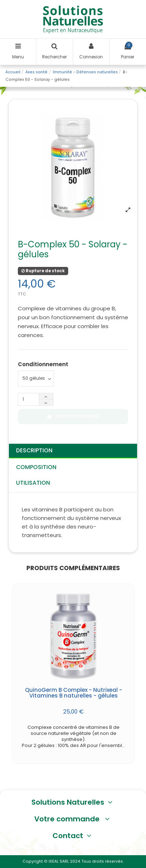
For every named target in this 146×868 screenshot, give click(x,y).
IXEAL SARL (59, 861)
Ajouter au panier (73, 416)
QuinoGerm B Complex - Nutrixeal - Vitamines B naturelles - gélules (74, 693)
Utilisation (33, 483)
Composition (36, 467)
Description (34, 450)
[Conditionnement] (36, 378)
